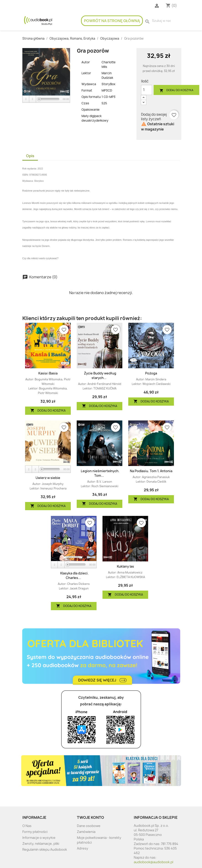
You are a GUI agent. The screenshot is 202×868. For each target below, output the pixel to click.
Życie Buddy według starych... (100, 375)
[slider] (49, 99)
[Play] (26, 99)
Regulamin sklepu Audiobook (45, 849)
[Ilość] (147, 90)
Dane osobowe (89, 826)
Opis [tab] (30, 156)
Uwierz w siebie (48, 478)
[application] (46, 99)
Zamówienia (86, 832)
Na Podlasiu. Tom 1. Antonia (151, 471)
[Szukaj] (161, 21)
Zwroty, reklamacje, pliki (41, 844)
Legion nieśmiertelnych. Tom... (100, 473)
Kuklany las (125, 566)
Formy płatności (35, 832)
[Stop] (33, 99)
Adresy (83, 848)
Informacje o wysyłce (39, 838)
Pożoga (151, 373)
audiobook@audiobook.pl (153, 862)
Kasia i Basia (48, 373)
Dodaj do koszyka (176, 90)
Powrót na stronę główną (112, 21)
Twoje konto (91, 817)
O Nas (27, 826)
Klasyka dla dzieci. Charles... (74, 575)
